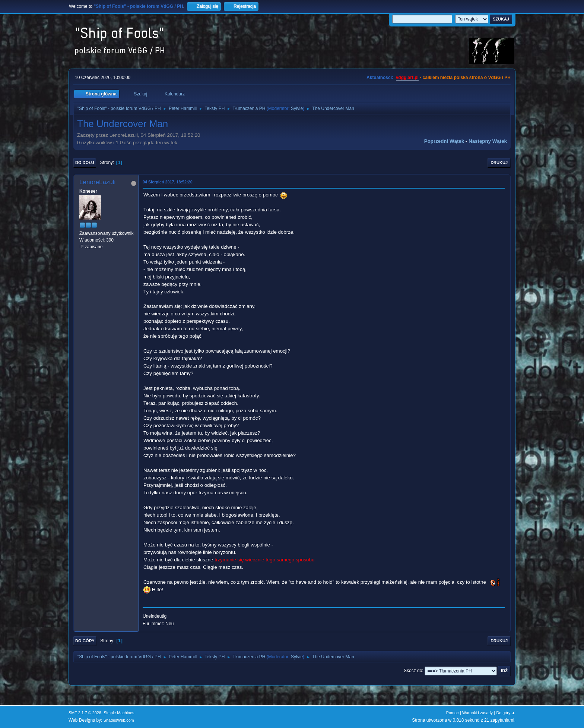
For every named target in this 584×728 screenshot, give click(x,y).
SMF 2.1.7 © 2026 (85, 713)
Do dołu (85, 163)
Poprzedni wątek (444, 141)
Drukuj (499, 163)
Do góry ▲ (506, 713)
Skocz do (413, 671)
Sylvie (297, 108)
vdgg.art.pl (407, 78)
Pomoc (453, 713)
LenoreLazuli (97, 182)
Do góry (85, 641)
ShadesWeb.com (119, 720)
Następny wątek (488, 141)
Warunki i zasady (477, 713)
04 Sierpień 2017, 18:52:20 (168, 182)
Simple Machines (119, 713)
